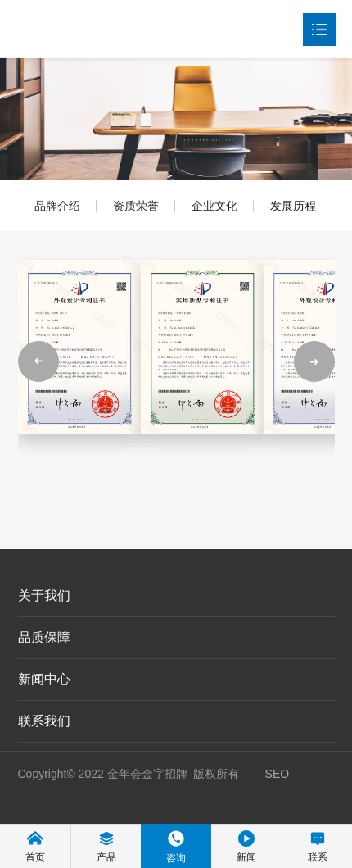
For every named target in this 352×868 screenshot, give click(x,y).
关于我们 (44, 595)
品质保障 (44, 637)
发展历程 (293, 206)
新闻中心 (44, 679)
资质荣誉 (136, 206)
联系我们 (44, 721)
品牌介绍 (57, 206)
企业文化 (214, 206)
